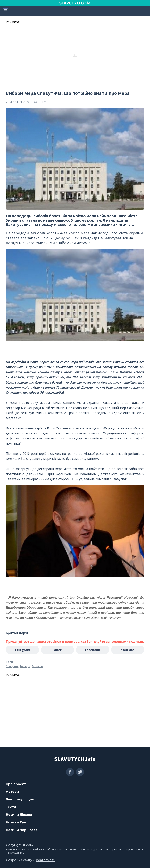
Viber (57, 650)
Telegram (22, 650)
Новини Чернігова (22, 830)
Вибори (25, 666)
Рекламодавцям (20, 799)
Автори (12, 792)
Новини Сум (16, 822)
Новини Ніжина (19, 815)
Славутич (12, 666)
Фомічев (37, 666)
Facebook (93, 650)
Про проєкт (16, 784)
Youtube (128, 650)
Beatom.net (45, 860)
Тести (11, 807)
